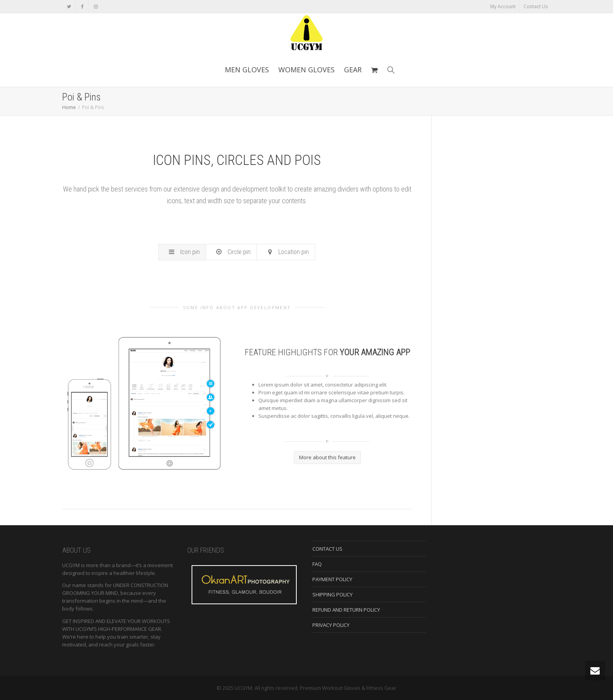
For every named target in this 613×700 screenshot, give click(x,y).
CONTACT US (327, 549)
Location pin (288, 252)
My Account (503, 6)
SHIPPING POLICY (332, 594)
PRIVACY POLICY (331, 625)
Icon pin (184, 252)
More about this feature (327, 457)
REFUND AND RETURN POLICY (346, 610)
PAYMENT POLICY (332, 579)
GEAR (353, 70)
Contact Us (536, 6)
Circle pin (233, 252)
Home (69, 107)
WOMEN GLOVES (306, 70)
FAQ (317, 564)
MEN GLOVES (247, 70)
